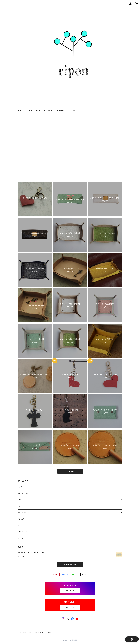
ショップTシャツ (23, 532)
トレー (20, 506)
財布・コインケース (24, 493)
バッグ (20, 487)
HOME (20, 110)
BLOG (38, 110)
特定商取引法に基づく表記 (43, 633)
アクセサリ (21, 519)
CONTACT (61, 110)
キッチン (20, 538)
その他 (20, 525)
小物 (19, 500)
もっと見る (70, 471)
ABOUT (29, 110)
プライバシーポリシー (25, 633)
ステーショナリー (23, 513)
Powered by (70, 640)
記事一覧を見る (70, 564)
